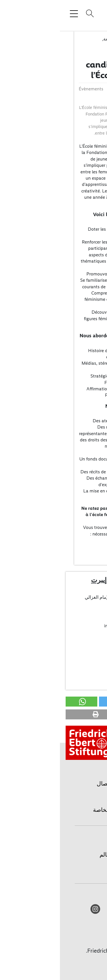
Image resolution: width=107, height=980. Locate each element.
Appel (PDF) (84, 545)
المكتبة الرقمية (72, 868)
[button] (87, 702)
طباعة (83, 797)
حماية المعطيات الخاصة (61, 810)
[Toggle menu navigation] (14, 13)
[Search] (29, 13)
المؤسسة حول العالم (65, 855)
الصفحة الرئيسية (70, 841)
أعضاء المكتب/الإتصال (76, 637)
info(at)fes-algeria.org (66, 626)
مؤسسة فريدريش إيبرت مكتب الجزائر (64, 584)
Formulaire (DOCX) (78, 551)
